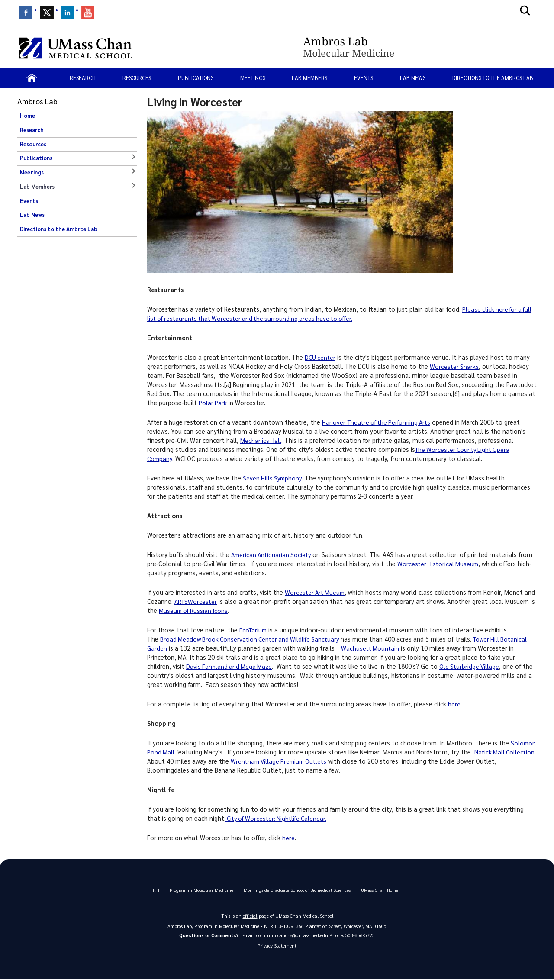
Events (364, 78)
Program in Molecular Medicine (206, 890)
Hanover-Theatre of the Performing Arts (379, 422)
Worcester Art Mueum (316, 592)
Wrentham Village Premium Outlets (314, 761)
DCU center (321, 357)
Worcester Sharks (455, 366)
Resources (137, 78)
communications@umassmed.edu (292, 935)
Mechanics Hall (261, 440)
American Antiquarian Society (273, 554)
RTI (163, 890)
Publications (196, 78)
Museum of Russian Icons (226, 610)
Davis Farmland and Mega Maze (230, 666)
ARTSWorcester (209, 601)
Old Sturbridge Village (473, 666)
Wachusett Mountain (371, 648)
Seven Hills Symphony (273, 478)
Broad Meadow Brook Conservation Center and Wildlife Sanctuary (253, 639)
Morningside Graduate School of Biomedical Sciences (296, 890)
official (250, 915)
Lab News (413, 78)
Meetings (253, 78)
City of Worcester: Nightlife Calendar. (279, 818)
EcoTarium (254, 630)
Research (83, 78)
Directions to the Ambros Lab (493, 78)
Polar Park (213, 403)
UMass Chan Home (373, 890)
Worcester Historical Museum (439, 564)
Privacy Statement (277, 946)
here (454, 704)
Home (27, 116)
